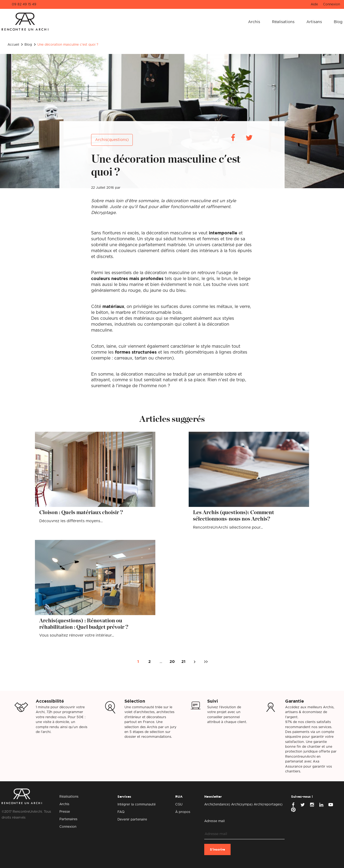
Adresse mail (214, 821)
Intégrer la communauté (137, 804)
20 (172, 662)
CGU (179, 804)
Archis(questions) (112, 140)
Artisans (314, 22)
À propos (183, 812)
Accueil (13, 45)
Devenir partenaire (132, 819)
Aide (314, 4)
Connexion (332, 4)
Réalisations (283, 22)
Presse (65, 812)
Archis (254, 22)
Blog (338, 22)
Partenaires (68, 819)
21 (183, 662)
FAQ (121, 812)
